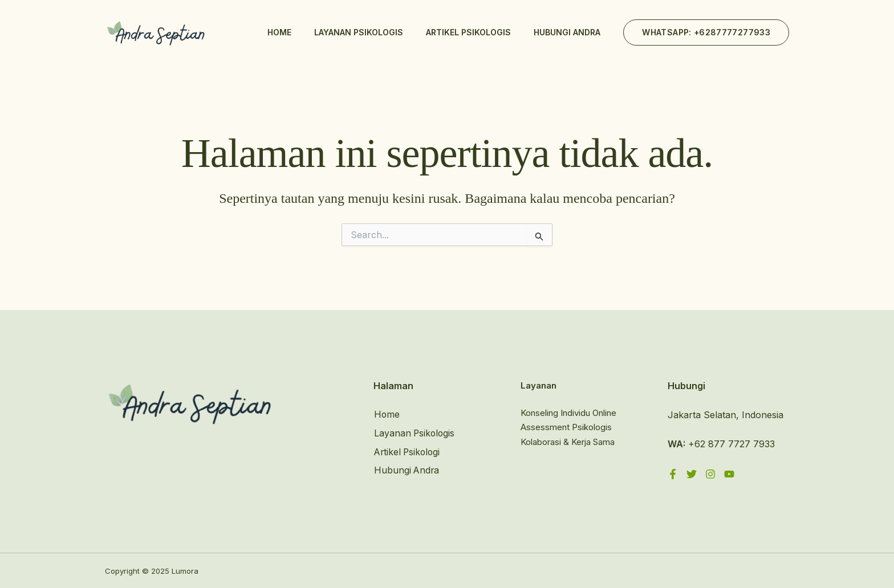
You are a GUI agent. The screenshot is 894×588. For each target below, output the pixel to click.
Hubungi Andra (567, 32)
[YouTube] (729, 474)
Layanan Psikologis (359, 32)
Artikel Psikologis (468, 32)
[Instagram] (710, 474)
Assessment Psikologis (566, 428)
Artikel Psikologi (408, 452)
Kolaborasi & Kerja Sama (568, 442)
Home (279, 32)
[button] (706, 32)
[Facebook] (673, 474)
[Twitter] (692, 474)
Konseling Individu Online (568, 413)
